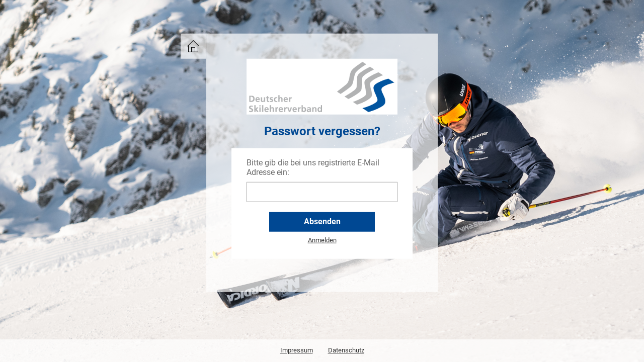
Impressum (297, 350)
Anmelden (322, 240)
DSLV (190, 43)
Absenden (322, 221)
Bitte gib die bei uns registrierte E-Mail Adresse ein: (313, 167)
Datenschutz (346, 350)
